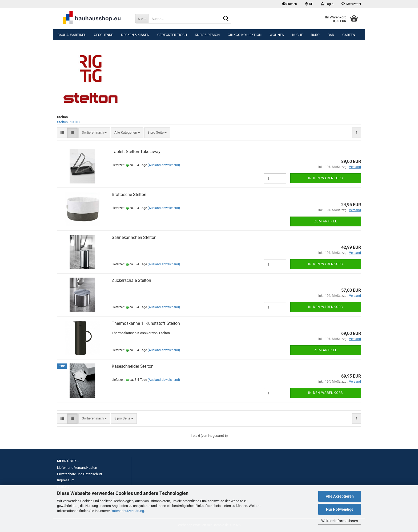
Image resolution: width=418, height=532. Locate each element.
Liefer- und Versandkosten (77, 468)
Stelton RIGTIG (68, 122)
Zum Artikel (326, 221)
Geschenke (103, 35)
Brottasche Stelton (129, 195)
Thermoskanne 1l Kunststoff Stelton (146, 323)
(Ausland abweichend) (164, 165)
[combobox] (94, 133)
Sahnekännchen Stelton (134, 237)
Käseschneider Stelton (133, 366)
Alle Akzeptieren (340, 496)
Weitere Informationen (340, 521)
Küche (298, 35)
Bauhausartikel (72, 35)
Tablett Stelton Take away (136, 152)
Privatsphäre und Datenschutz (80, 474)
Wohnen (277, 35)
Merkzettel (351, 4)
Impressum (66, 480)
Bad (331, 35)
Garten (349, 35)
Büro (315, 35)
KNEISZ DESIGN (207, 35)
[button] (309, 4)
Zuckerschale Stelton (131, 280)
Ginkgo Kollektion (245, 35)
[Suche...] (142, 19)
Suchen (290, 4)
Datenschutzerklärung (127, 511)
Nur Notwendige (340, 509)
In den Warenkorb (325, 178)
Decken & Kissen (135, 35)
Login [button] (327, 4)
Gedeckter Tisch (172, 35)
